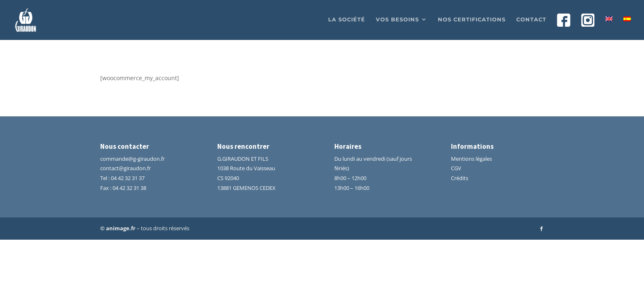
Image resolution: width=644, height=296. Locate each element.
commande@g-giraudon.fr (132, 159)
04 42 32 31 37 (128, 178)
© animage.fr (118, 228)
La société (347, 20)
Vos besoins (397, 20)
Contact (531, 20)
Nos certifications (472, 20)
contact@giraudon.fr (125, 168)
